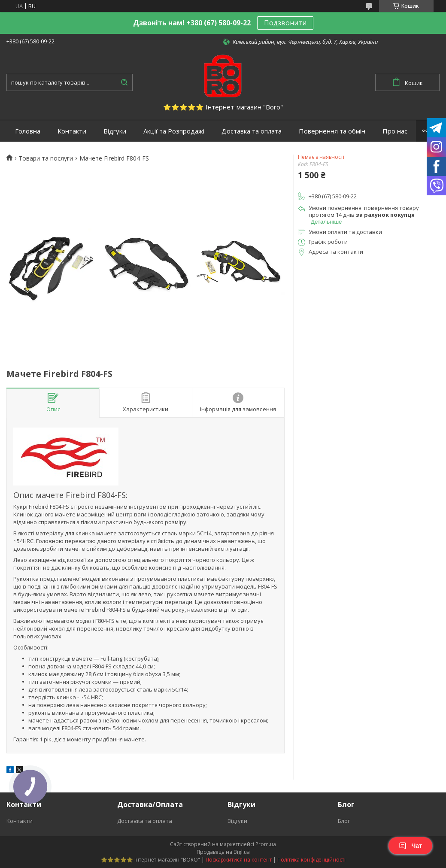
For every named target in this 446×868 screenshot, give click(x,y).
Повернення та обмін (332, 131)
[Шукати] (124, 82)
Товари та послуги (46, 158)
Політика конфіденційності (311, 860)
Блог (344, 821)
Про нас (395, 131)
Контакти (72, 131)
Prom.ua (266, 844)
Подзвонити (285, 23)
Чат (410, 846)
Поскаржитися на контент (239, 860)
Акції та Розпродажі (174, 131)
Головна (28, 131)
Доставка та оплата (252, 131)
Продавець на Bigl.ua (223, 852)
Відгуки (115, 131)
